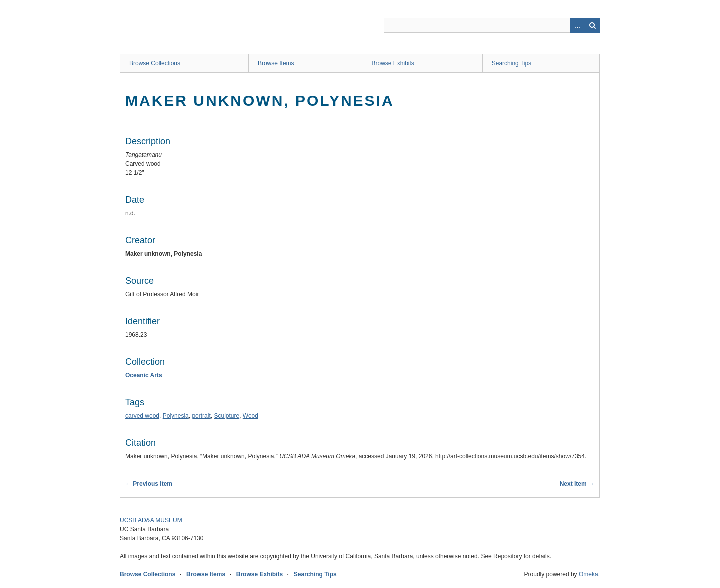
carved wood (142, 416)
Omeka (589, 574)
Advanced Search (577, 25)
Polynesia (176, 416)
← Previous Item (149, 484)
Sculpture (227, 416)
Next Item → (577, 484)
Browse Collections (155, 63)
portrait (201, 416)
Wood (251, 416)
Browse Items (276, 63)
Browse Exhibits (393, 63)
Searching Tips (512, 63)
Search (592, 25)
